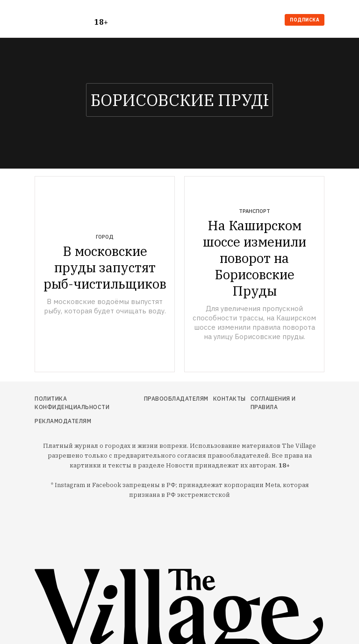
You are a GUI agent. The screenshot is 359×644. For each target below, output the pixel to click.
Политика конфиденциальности (72, 403)
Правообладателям (176, 399)
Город (105, 237)
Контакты (230, 399)
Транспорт (255, 211)
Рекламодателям (63, 421)
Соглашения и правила (273, 403)
